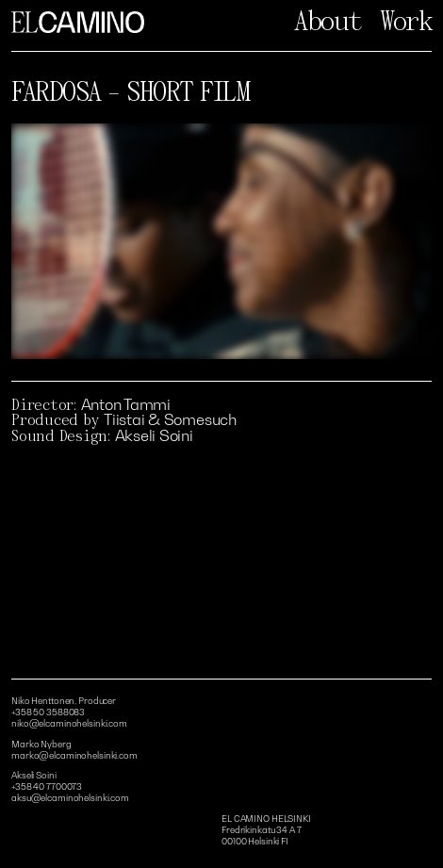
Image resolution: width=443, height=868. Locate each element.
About (328, 22)
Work (406, 22)
